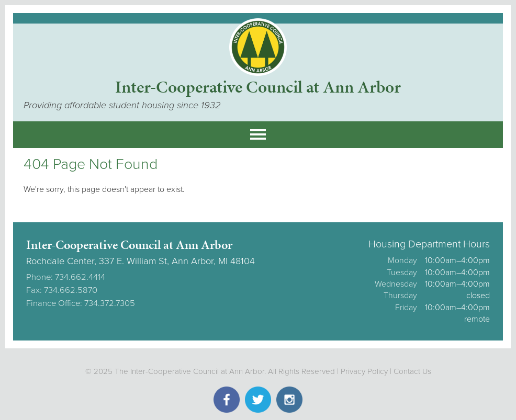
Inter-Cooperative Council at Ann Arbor (258, 87)
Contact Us (412, 371)
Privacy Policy (364, 371)
